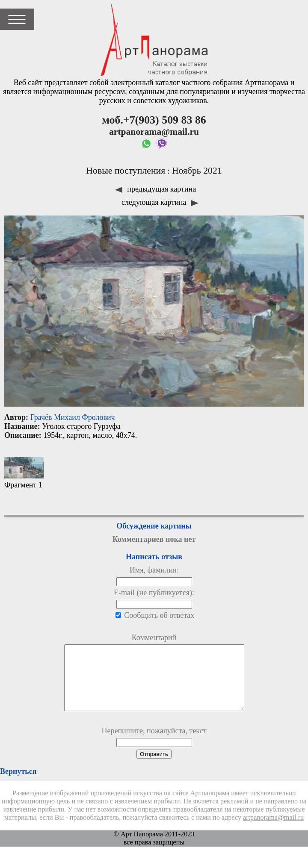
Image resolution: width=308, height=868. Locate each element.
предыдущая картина (155, 189)
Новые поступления (126, 171)
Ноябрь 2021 (197, 171)
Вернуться (18, 784)
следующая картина (160, 202)
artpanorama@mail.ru (273, 830)
